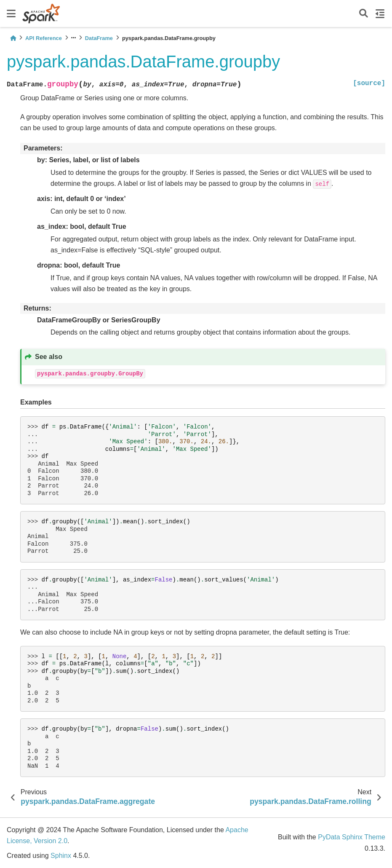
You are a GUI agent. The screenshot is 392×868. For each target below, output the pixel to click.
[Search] (364, 14)
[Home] (13, 38)
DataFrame (99, 38)
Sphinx (61, 856)
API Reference (44, 38)
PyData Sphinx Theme (352, 837)
